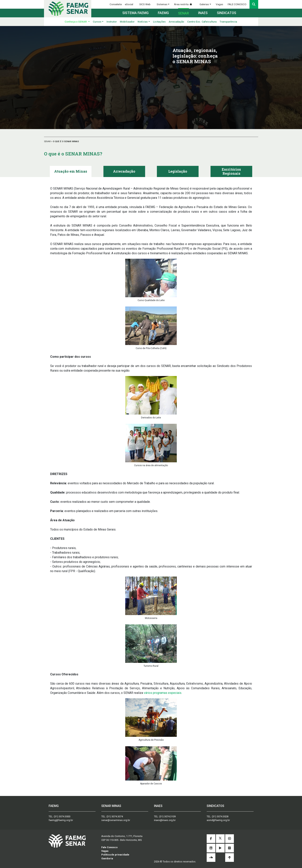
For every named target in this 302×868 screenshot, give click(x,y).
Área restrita (184, 4)
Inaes (203, 13)
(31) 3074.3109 (167, 816)
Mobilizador (127, 22)
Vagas (219, 4)
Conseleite (116, 4)
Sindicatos (227, 13)
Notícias (143, 22)
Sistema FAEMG (135, 13)
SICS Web (145, 4)
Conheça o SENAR (76, 22)
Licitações (159, 22)
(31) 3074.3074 (115, 816)
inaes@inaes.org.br (165, 820)
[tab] (71, 171)
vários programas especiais (163, 693)
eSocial (129, 4)
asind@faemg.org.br (218, 820)
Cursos (97, 22)
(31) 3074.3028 (220, 816)
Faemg (163, 13)
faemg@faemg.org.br (61, 820)
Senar (184, 13)
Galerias (204, 4)
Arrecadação (176, 22)
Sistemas (162, 4)
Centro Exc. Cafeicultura (202, 22)
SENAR (48, 141)
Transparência (228, 22)
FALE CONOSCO (237, 4)
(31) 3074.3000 (62, 816)
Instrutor (112, 22)
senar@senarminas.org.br (116, 820)
